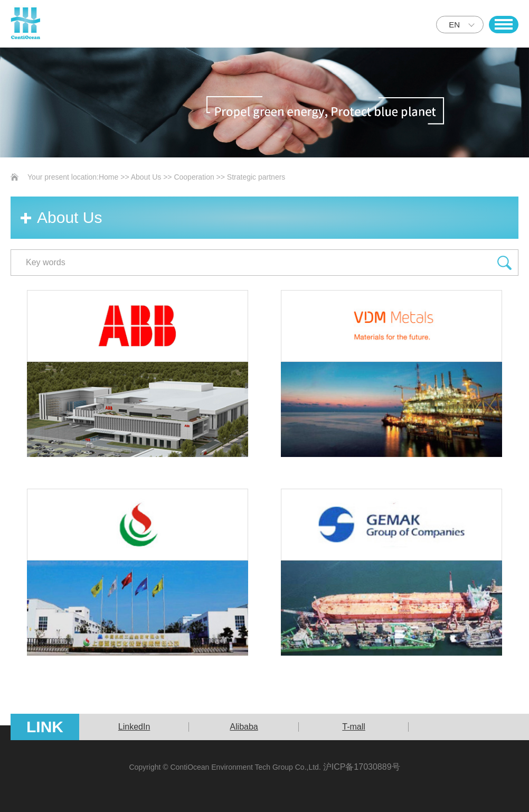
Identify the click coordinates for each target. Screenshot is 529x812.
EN (454, 25)
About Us (146, 177)
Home (108, 177)
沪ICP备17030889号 (362, 767)
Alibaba (244, 727)
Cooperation (194, 177)
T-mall (354, 727)
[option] (134, 727)
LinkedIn (134, 727)
